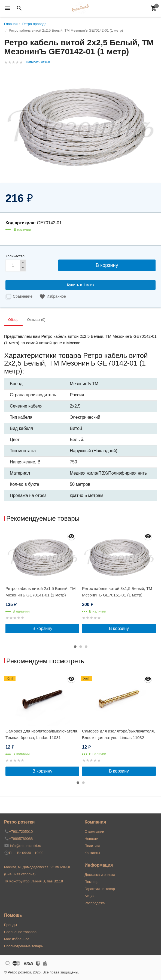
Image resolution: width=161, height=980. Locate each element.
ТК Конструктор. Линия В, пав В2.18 (34, 881)
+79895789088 (21, 839)
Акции (90, 896)
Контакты (92, 853)
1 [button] (75, 647)
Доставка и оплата (100, 875)
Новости (92, 839)
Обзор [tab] (13, 320)
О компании (95, 832)
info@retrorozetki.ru (26, 846)
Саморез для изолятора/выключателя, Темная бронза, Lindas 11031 (42, 734)
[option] (42, 581)
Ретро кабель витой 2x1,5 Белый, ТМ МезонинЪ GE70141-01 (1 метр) (41, 592)
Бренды (10, 925)
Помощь (92, 882)
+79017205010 (21, 832)
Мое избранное (17, 939)
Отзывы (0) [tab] (36, 320)
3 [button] (86, 647)
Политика (93, 846)
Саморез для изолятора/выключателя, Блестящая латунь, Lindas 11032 (119, 734)
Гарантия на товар (100, 889)
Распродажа (95, 903)
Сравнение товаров (20, 932)
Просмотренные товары (24, 946)
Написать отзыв (38, 62)
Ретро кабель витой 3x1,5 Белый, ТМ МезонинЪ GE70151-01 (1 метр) (117, 592)
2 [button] (81, 647)
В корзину (42, 628)
